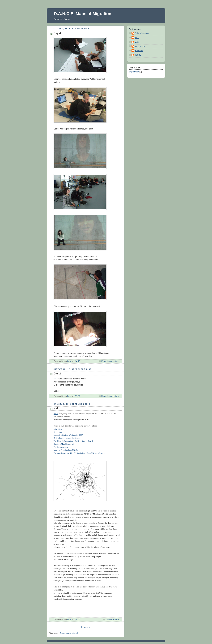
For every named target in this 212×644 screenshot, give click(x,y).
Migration (58, 429)
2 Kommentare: (113, 619)
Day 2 (57, 374)
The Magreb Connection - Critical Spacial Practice (74, 441)
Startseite (85, 627)
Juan (137, 38)
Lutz (137, 42)
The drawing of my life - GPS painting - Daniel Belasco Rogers (79, 453)
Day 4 (57, 33)
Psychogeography (61, 447)
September (134, 72)
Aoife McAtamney (143, 33)
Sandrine (139, 51)
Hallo (57, 408)
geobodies (58, 432)
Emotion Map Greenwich (64, 444)
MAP (56, 379)
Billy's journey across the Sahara (67, 438)
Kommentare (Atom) (69, 633)
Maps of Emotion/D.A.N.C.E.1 (66, 450)
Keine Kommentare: (111, 361)
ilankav (138, 55)
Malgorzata (140, 46)
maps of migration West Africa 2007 (68, 435)
